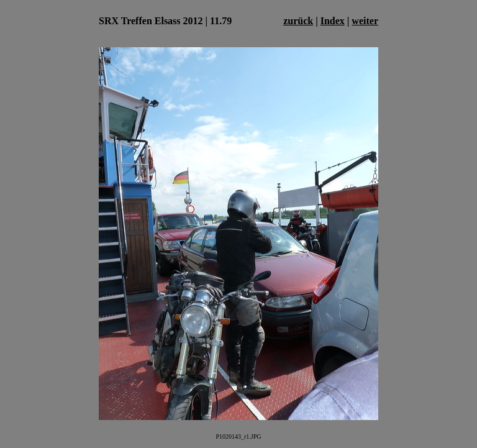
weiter (365, 21)
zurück (298, 21)
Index (333, 21)
